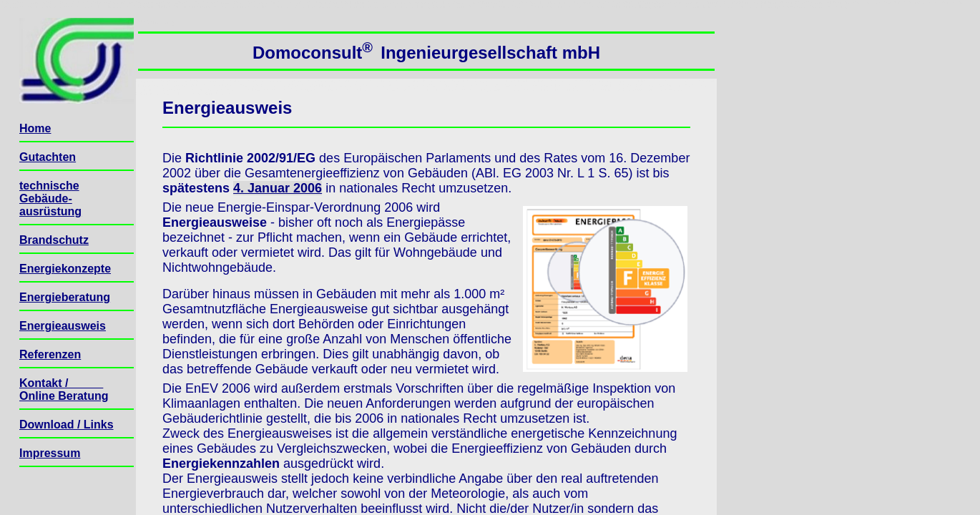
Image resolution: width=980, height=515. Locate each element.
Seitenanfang (157, 22)
